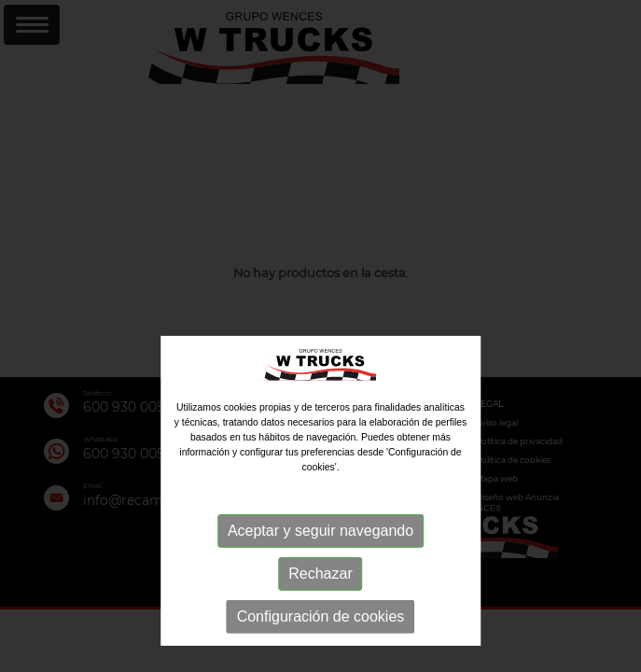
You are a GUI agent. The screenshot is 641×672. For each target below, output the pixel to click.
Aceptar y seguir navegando (320, 558)
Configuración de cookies (321, 644)
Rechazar (320, 601)
